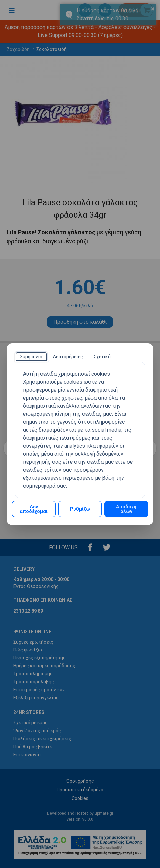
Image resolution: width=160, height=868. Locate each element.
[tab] (31, 357)
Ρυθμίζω (80, 509)
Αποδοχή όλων (126, 509)
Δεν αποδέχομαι (34, 509)
